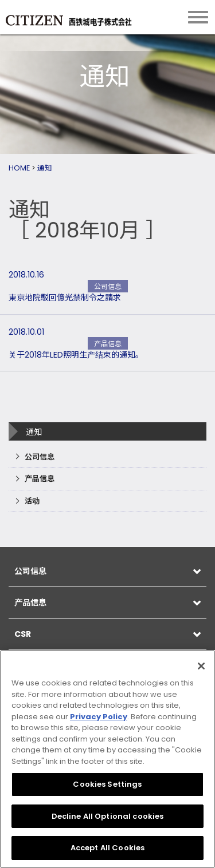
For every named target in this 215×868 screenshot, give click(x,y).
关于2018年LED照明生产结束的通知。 (76, 355)
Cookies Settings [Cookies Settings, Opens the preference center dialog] (107, 784)
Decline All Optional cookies (108, 816)
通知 (45, 168)
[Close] (201, 666)
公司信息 (40, 457)
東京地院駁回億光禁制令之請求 (65, 298)
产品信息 (40, 479)
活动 (32, 501)
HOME (19, 168)
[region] (107, 759)
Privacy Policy (99, 717)
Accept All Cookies (107, 848)
